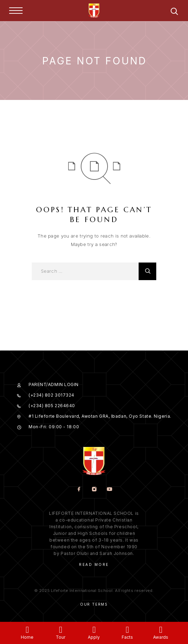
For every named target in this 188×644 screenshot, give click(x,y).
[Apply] (94, 630)
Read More (94, 564)
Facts (127, 637)
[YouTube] (109, 490)
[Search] (174, 12)
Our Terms (94, 604)
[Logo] (94, 11)
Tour (60, 637)
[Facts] (128, 630)
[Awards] (161, 630)
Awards (161, 637)
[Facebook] (79, 490)
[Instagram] (94, 490)
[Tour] (60, 630)
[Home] (27, 630)
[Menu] (16, 11)
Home (27, 637)
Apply (94, 637)
